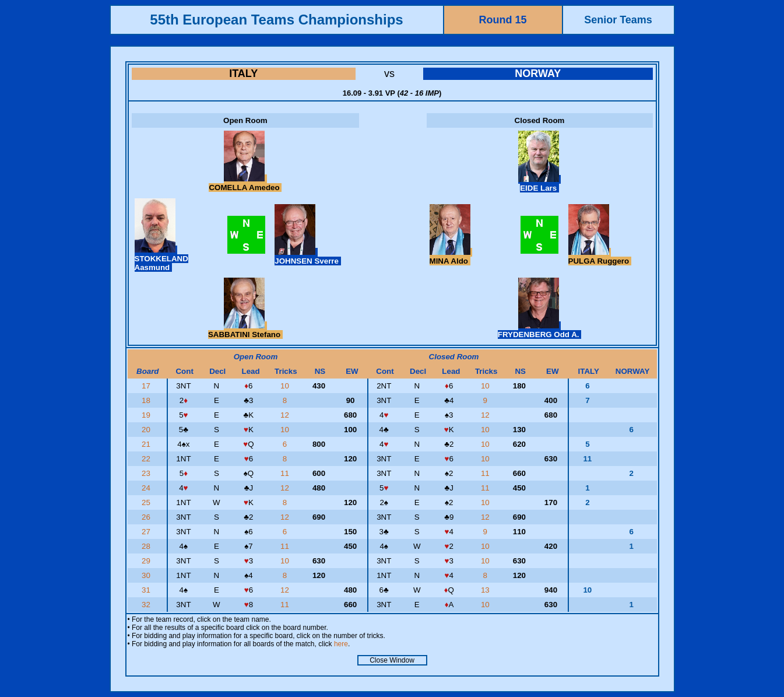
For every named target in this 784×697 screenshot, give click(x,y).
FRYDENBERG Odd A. (539, 330)
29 (147, 561)
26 (147, 517)
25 (147, 502)
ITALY (243, 73)
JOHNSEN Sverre (307, 257)
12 (286, 415)
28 (147, 546)
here (341, 644)
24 (147, 488)
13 (486, 590)
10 (286, 386)
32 (147, 605)
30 (147, 575)
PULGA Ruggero (600, 257)
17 (147, 386)
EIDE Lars (540, 184)
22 (147, 459)
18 (147, 400)
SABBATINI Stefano (245, 330)
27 (147, 532)
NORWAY (538, 73)
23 (147, 473)
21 (147, 444)
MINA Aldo (451, 257)
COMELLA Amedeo (245, 183)
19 (147, 415)
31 (147, 590)
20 (147, 430)
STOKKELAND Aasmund (161, 259)
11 (286, 473)
